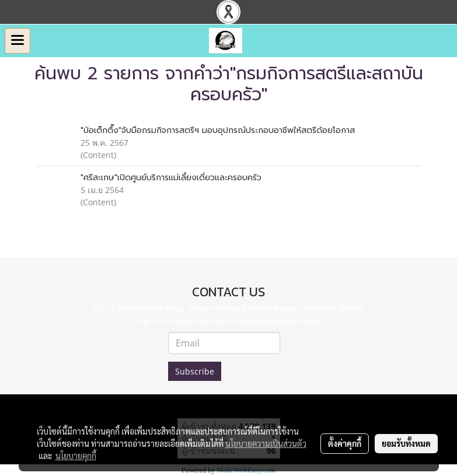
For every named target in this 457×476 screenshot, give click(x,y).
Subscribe (195, 371)
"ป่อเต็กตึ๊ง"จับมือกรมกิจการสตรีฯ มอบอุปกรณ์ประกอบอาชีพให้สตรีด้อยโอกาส (218, 130)
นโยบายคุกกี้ (76, 456)
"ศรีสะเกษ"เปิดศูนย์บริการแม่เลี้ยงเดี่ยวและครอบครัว (171, 178)
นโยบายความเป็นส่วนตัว (266, 443)
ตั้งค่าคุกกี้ (345, 443)
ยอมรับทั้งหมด (406, 443)
